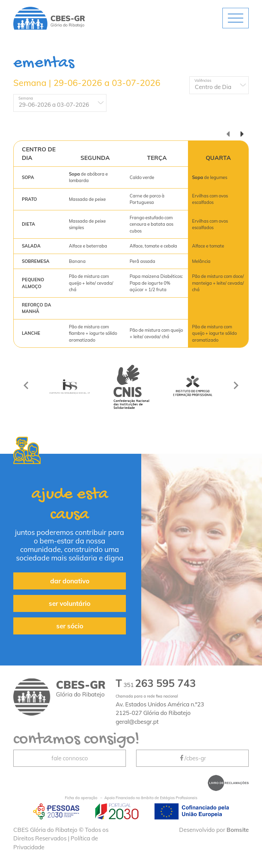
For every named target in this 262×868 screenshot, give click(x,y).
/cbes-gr (192, 758)
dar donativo (70, 581)
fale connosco (70, 758)
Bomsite (238, 830)
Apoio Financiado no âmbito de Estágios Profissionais (131, 798)
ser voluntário (70, 603)
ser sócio (70, 626)
